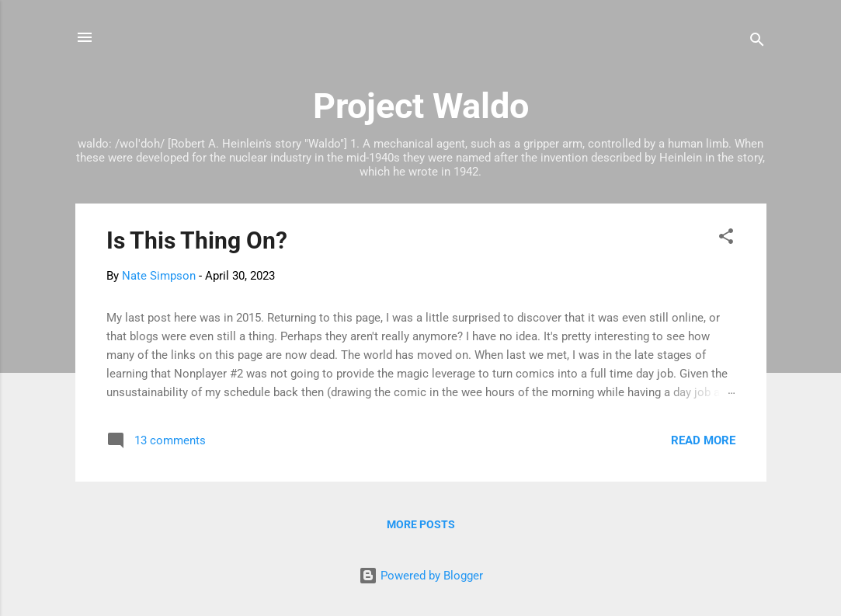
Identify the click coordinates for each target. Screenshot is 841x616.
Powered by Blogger (421, 576)
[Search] (757, 42)
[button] (726, 239)
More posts (421, 524)
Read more (703, 440)
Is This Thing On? (197, 240)
